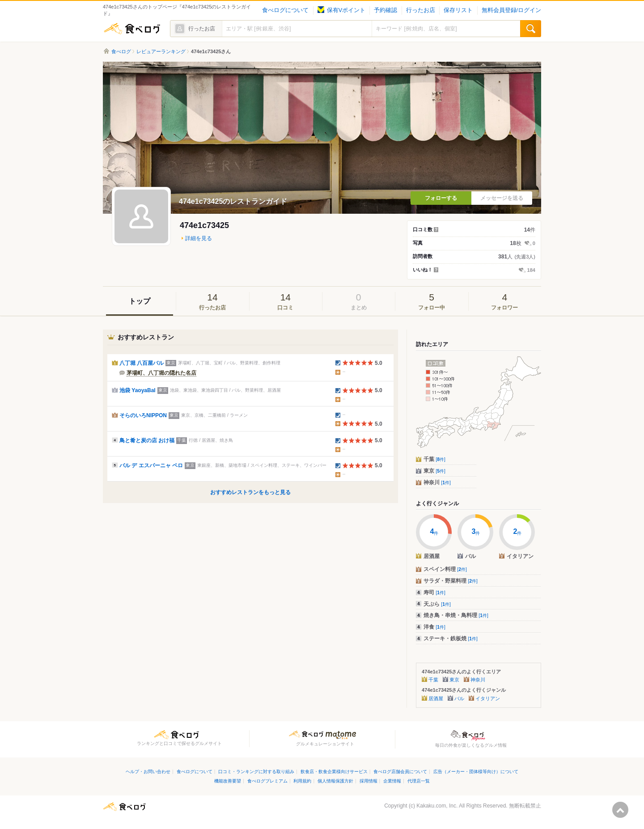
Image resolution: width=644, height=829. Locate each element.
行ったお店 (421, 10)
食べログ (132, 29)
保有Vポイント (341, 10)
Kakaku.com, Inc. (437, 806)
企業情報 (392, 781)
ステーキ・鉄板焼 (451, 639)
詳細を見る (199, 238)
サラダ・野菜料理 (451, 581)
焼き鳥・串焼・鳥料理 (456, 615)
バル (459, 698)
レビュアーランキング (161, 51)
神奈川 (437, 482)
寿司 (434, 592)
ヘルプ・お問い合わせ (148, 772)
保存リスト (458, 10)
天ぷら (437, 604)
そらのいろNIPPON (143, 415)
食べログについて (285, 10)
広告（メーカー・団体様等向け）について (476, 772)
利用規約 (302, 781)
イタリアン (488, 698)
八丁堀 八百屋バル (142, 363)
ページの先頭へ (620, 810)
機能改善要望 (228, 781)
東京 (434, 471)
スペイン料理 (445, 569)
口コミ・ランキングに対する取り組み (256, 772)
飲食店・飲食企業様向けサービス (334, 772)
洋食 (434, 627)
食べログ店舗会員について (400, 772)
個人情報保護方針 (335, 781)
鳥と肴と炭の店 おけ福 (147, 440)
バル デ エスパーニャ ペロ (151, 465)
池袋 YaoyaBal (138, 390)
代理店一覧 (419, 781)
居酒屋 (436, 698)
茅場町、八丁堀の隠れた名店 (161, 373)
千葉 (434, 459)
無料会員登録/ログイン (511, 10)
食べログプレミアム (267, 781)
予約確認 (386, 10)
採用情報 (369, 781)
